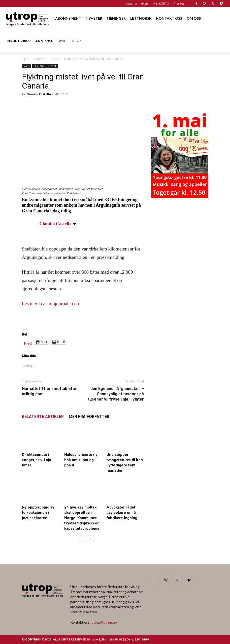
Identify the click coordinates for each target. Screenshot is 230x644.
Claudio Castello (39, 94)
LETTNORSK (141, 18)
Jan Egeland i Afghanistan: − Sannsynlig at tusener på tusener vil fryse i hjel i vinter (116, 394)
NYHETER (94, 18)
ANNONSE (44, 41)
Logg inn (131, 3)
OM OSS (194, 18)
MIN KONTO (161, 3)
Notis (54, 59)
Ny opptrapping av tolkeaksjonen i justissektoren (38, 513)
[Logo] (28, 18)
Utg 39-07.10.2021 (45, 66)
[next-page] (90, 539)
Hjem (26, 59)
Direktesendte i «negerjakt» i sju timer (37, 460)
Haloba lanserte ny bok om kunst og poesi (81, 460)
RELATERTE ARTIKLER (43, 417)
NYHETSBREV (19, 41)
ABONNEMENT (68, 18)
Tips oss (179, 3)
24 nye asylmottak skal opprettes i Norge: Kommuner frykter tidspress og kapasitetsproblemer (83, 518)
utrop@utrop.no (104, 622)
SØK (61, 41)
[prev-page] (82, 539)
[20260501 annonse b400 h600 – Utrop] (180, 197)
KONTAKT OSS (169, 18)
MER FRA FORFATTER (89, 417)
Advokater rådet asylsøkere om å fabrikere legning (122, 513)
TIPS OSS (78, 41)
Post (28, 342)
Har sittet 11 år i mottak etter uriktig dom (50, 391)
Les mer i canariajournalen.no (51, 304)
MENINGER (116, 18)
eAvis (145, 3)
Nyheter (40, 59)
